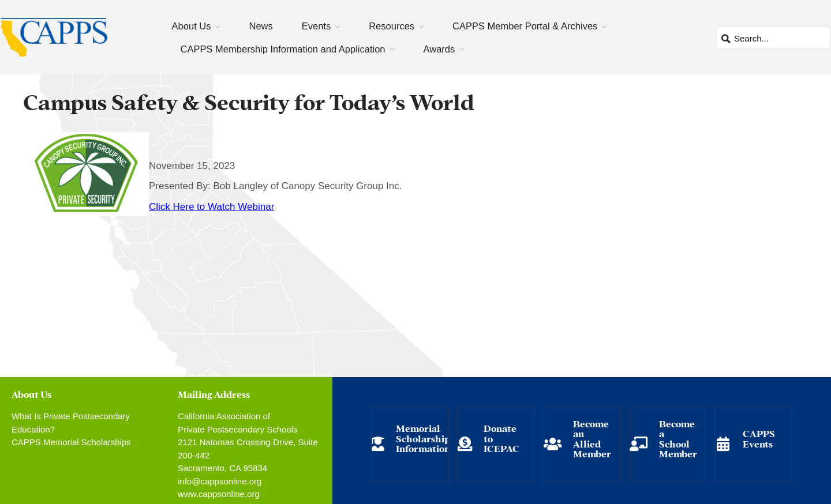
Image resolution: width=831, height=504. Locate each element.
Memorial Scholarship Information (423, 438)
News (261, 26)
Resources (392, 26)
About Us (192, 26)
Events (316, 26)
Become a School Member (678, 438)
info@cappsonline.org (220, 481)
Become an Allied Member (592, 438)
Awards (439, 49)
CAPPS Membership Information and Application (283, 49)
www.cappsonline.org (219, 494)
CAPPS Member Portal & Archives (525, 26)
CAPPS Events (759, 438)
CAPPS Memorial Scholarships (71, 442)
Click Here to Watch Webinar (212, 207)
